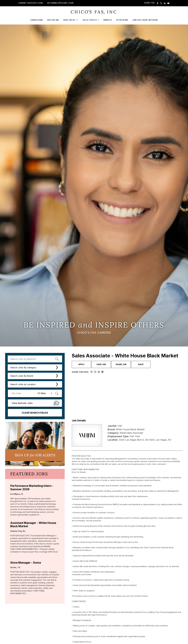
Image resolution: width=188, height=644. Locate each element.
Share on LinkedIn (165, 3)
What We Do (70, 20)
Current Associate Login (30, 3)
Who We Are (53, 20)
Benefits (108, 20)
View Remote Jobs (22, 403)
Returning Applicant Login (60, 3)
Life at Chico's (90, 20)
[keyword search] (35, 359)
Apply (81, 364)
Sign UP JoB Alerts (35, 455)
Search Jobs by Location (23, 384)
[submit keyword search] (57, 359)
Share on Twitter (161, 3)
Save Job (101, 364)
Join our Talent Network (145, 20)
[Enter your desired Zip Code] (22, 393)
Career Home (37, 20)
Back (141, 364)
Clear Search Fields (35, 413)
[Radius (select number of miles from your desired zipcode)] (44, 393)
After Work (122, 20)
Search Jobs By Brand (22, 376)
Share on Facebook (158, 3)
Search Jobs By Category (23, 368)
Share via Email (168, 3)
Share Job (121, 364)
